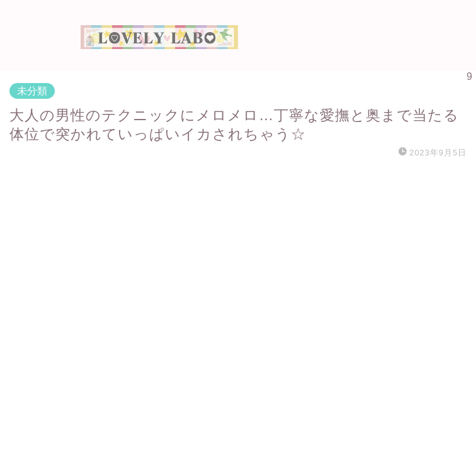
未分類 (32, 91)
